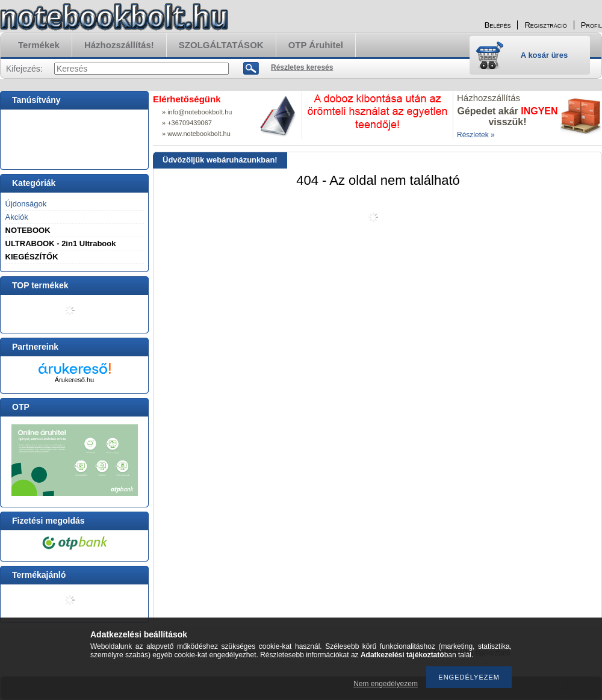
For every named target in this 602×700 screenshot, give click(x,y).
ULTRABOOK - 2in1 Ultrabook (61, 243)
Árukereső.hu (74, 380)
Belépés (498, 25)
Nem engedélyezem (386, 684)
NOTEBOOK (28, 230)
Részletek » (476, 135)
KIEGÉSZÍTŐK (32, 257)
